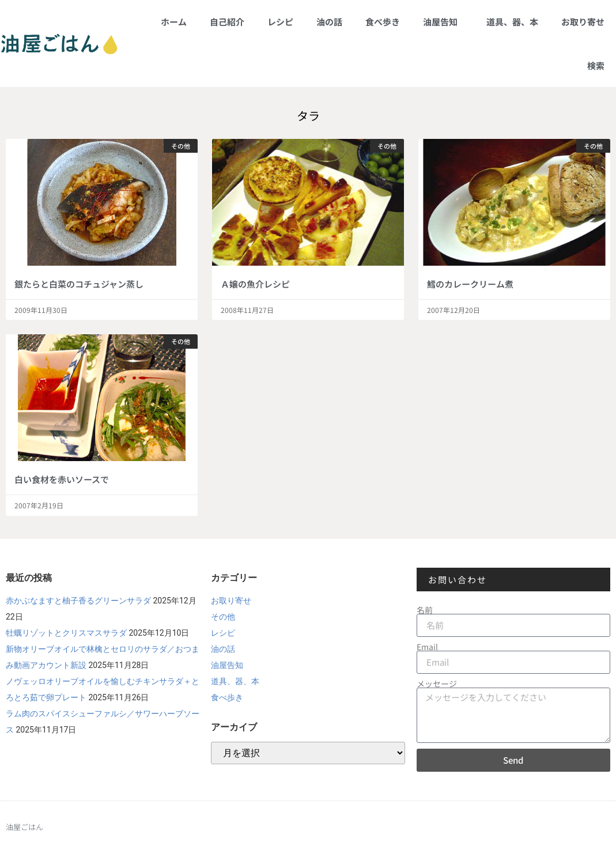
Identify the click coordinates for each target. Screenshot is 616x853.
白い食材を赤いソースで (62, 479)
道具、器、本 (512, 22)
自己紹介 (227, 22)
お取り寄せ (583, 22)
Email (427, 647)
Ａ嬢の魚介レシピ (255, 284)
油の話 (329, 22)
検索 (596, 65)
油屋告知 (443, 22)
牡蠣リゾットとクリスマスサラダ (66, 633)
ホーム (174, 22)
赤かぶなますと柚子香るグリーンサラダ (78, 601)
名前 (425, 610)
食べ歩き (383, 22)
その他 (223, 617)
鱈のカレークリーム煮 (470, 284)
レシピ (280, 22)
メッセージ (437, 684)
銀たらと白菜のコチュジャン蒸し (79, 284)
